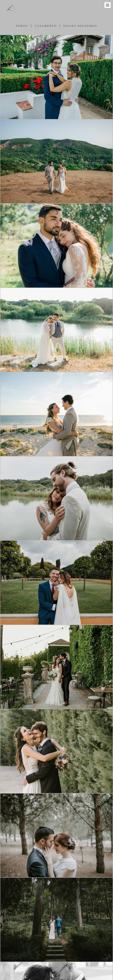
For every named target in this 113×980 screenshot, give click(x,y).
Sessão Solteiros (80, 26)
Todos (22, 26)
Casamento (46, 26)
